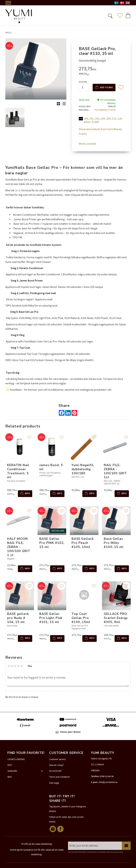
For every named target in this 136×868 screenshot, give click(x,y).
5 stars (22, 666)
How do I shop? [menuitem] (56, 765)
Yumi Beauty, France (105, 110)
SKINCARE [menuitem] (12, 771)
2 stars (12, 666)
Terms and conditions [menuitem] (59, 777)
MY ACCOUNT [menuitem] (56, 771)
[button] (110, 15)
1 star (9, 666)
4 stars (18, 666)
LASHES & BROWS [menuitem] (16, 759)
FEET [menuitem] (10, 765)
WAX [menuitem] (10, 777)
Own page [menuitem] (54, 783)
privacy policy (118, 852)
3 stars (15, 666)
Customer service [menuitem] (57, 759)
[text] (101, 69)
